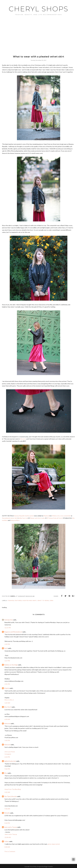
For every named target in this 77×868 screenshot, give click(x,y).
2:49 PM (7, 644)
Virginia (7, 688)
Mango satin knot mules (37, 518)
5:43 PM (7, 740)
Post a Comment (10, 851)
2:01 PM (7, 684)
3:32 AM (7, 792)
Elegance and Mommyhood (13, 632)
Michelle (7, 813)
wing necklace (15, 520)
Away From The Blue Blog (13, 789)
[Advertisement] (38, 39)
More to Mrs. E (9, 700)
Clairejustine (8, 620)
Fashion (11, 601)
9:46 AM (7, 809)
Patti (6, 648)
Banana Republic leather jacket (24, 516)
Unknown (7, 723)
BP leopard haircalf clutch (55, 518)
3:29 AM (7, 703)
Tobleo (6, 841)
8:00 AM (7, 847)
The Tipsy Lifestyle (10, 796)
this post (23, 439)
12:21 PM (8, 628)
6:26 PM (7, 757)
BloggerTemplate (48, 867)
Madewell (47, 516)
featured (18, 601)
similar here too (23, 518)
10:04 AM (8, 837)
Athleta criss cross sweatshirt (61, 516)
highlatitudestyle (10, 761)
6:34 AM (7, 719)
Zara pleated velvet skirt (10, 518)
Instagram (8, 754)
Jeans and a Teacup (10, 827)
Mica (6, 773)
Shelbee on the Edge (11, 665)
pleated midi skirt (30, 601)
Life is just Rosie (10, 752)
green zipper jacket (54, 844)
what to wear (43, 601)
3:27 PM (7, 661)
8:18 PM (7, 823)
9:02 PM (7, 769)
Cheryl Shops (39, 9)
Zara (51, 601)
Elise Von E (8, 707)
